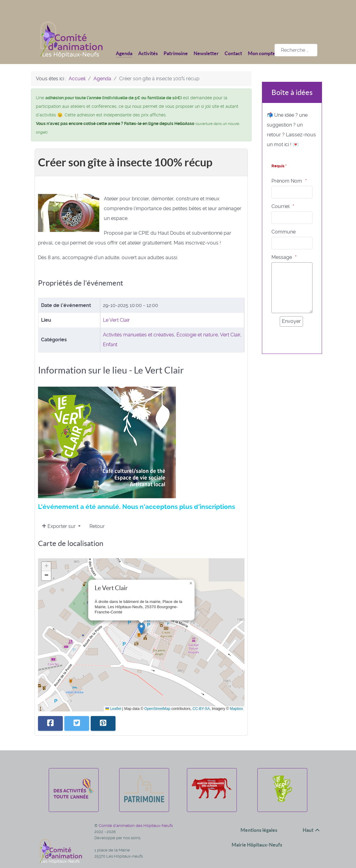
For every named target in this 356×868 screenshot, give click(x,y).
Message (282, 243)
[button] (141, 615)
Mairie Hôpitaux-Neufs (257, 831)
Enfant (110, 331)
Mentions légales (259, 816)
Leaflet (113, 695)
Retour (97, 512)
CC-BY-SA (201, 695)
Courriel (280, 193)
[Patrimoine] (144, 788)
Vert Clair (230, 321)
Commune (284, 218)
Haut (312, 816)
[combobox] (296, 36)
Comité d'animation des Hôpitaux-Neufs (136, 812)
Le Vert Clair (116, 306)
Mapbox (236, 695)
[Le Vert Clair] (282, 788)
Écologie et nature (197, 321)
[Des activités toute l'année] (74, 788)
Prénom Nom (287, 167)
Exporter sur (59, 512)
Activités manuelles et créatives (138, 321)
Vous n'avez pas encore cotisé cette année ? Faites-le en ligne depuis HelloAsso (115, 110)
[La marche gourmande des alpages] (212, 788)
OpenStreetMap (157, 695)
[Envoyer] (291, 308)
